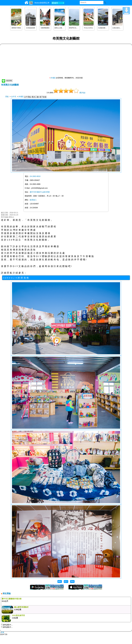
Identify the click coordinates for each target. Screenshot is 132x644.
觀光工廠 (35, 97)
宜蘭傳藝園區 (45, 28)
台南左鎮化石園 (117, 28)
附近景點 (6, 593)
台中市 (14, 97)
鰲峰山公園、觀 (60, 28)
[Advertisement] (66, 61)
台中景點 (28, 97)
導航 (72, 582)
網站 (60, 582)
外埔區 (52, 78)
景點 (7, 97)
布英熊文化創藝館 (10, 85)
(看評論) (82, 93)
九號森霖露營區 (103, 28)
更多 (3, 632)
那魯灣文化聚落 (74, 28)
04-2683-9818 (35, 176)
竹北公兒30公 (88, 28)
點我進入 (33, 200)
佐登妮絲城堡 (31, 28)
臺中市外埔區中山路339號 (40, 192)
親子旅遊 (43, 97)
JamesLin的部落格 (16, 278)
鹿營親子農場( (16, 28)
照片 (66, 582)
